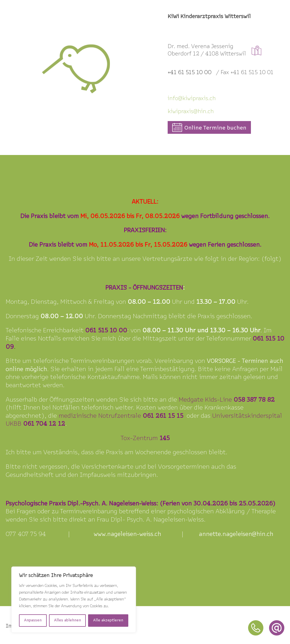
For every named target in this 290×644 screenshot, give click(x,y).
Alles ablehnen (68, 620)
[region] (74, 600)
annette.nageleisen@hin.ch (236, 534)
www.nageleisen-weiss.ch (127, 534)
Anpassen (33, 620)
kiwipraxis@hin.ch (191, 112)
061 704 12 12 (44, 424)
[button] (209, 127)
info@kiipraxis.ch (192, 99)
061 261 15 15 (163, 416)
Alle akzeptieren (108, 620)
